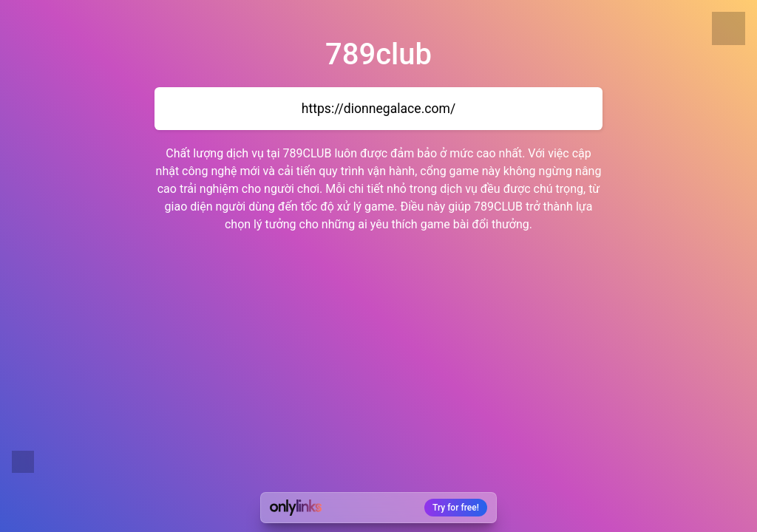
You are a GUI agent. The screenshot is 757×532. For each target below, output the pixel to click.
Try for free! (456, 508)
